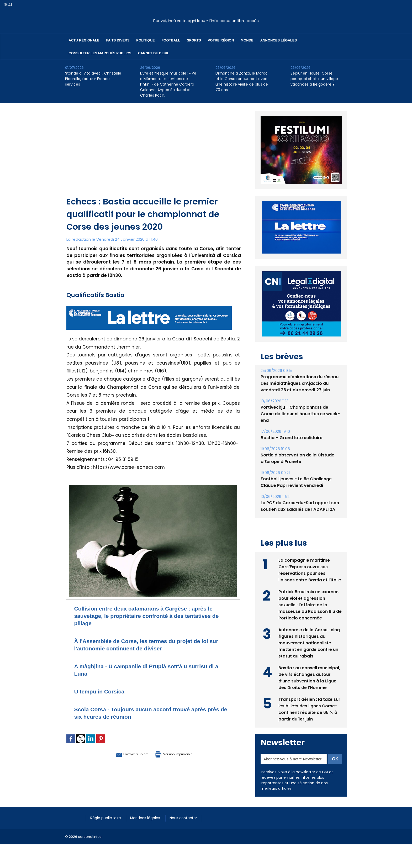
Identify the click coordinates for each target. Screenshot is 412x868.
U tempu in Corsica (103, 691)
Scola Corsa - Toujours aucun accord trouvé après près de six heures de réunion (150, 713)
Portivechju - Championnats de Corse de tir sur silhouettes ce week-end (300, 414)
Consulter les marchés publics (100, 53)
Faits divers (118, 40)
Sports (194, 40)
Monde (247, 40)
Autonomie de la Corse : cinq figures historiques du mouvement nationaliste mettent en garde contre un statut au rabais (309, 642)
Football (171, 40)
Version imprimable (181, 754)
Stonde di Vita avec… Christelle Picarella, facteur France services (93, 79)
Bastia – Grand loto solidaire (291, 438)
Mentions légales (150, 818)
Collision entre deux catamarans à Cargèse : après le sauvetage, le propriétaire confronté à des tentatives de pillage (150, 616)
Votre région (221, 40)
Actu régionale (84, 40)
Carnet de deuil (154, 53)
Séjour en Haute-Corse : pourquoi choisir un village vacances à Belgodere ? (314, 79)
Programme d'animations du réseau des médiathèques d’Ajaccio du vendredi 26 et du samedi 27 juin (300, 383)
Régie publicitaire (107, 818)
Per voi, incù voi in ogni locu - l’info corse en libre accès (206, 21)
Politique (145, 40)
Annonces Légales (279, 40)
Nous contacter (191, 818)
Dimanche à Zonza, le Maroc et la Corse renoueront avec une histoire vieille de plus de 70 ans (242, 81)
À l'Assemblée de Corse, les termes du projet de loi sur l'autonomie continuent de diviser (151, 645)
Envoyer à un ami (125, 754)
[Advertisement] (154, 156)
